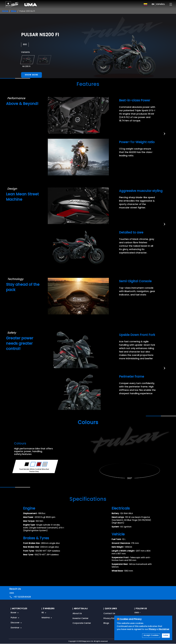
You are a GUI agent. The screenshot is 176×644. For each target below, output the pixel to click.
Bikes (14, 11)
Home (5, 11)
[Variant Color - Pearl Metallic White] (33, 464)
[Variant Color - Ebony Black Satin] (27, 464)
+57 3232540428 (22, 597)
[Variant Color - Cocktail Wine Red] (39, 464)
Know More (31, 75)
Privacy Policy (110, 618)
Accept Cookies (151, 636)
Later (166, 636)
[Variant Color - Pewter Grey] (45, 464)
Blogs (106, 623)
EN (153, 4)
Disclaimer (164, 629)
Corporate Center (82, 623)
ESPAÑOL (161, 4)
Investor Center (80, 618)
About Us (77, 614)
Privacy (152, 629)
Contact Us (109, 614)
